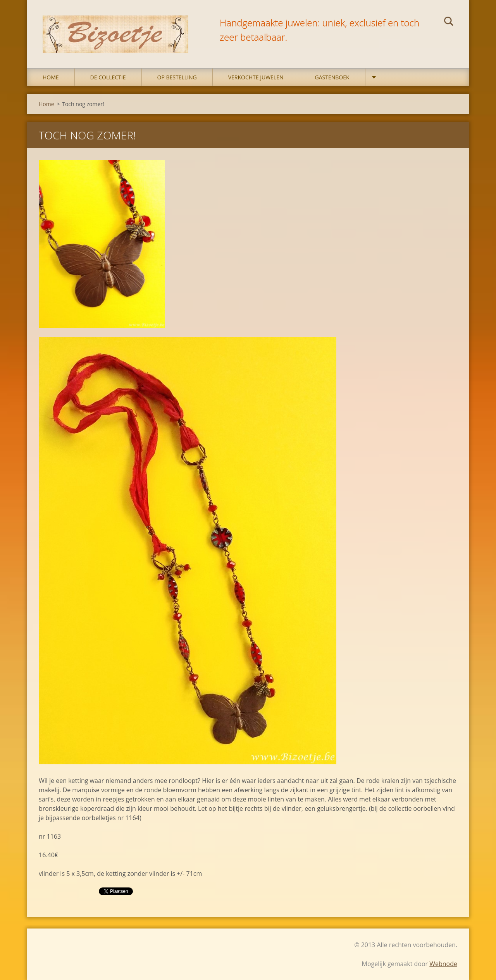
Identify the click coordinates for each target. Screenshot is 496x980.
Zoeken (449, 22)
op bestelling (177, 77)
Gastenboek (332, 77)
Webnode (443, 964)
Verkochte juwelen (256, 77)
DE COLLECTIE (108, 77)
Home (51, 77)
